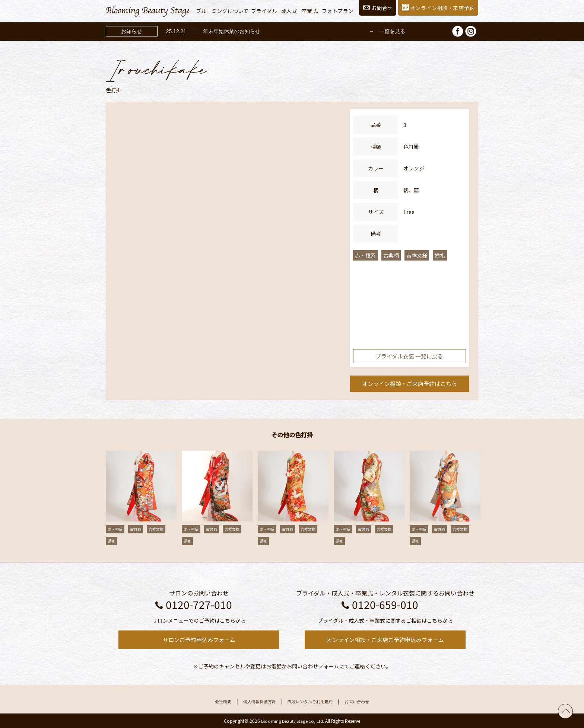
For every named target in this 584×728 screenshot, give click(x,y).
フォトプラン (338, 11)
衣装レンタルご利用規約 (314, 702)
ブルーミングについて (222, 11)
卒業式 (310, 11)
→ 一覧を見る (387, 31)
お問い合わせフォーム (313, 666)
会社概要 (209, 702)
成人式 (289, 11)
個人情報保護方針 (252, 702)
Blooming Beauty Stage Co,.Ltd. (293, 721)
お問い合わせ (369, 702)
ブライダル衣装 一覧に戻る (409, 356)
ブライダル (264, 11)
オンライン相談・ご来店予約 (410, 384)
